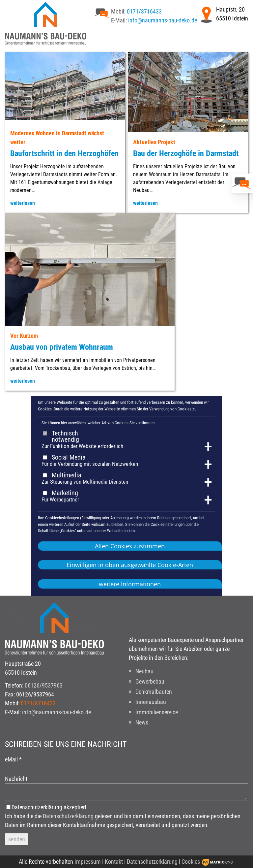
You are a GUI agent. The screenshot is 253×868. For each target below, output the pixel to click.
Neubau (144, 671)
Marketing (65, 493)
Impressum (88, 862)
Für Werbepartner (60, 500)
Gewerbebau (150, 681)
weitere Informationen (130, 584)
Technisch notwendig (65, 437)
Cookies (191, 862)
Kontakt (114, 862)
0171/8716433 (144, 11)
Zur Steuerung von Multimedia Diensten (85, 482)
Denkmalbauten (154, 692)
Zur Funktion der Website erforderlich (82, 446)
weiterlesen (23, 203)
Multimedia (67, 475)
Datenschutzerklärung (68, 816)
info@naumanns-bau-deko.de (163, 20)
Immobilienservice (157, 712)
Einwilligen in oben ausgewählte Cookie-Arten (130, 565)
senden (17, 839)
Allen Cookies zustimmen (130, 546)
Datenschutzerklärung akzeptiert (49, 807)
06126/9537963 (44, 685)
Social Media (69, 458)
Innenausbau (151, 702)
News (142, 722)
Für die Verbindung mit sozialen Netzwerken (90, 464)
